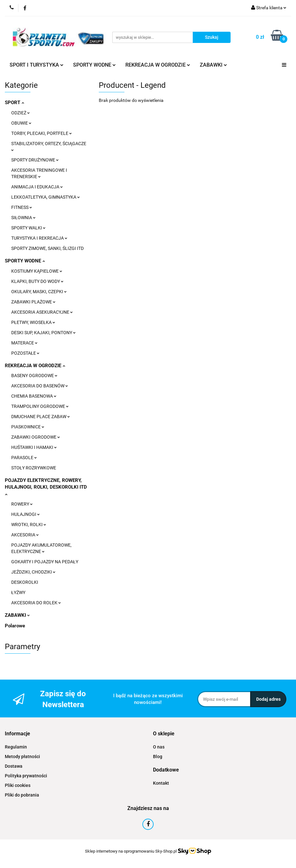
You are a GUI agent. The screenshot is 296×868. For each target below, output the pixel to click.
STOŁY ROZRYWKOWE (34, 468)
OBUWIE (21, 123)
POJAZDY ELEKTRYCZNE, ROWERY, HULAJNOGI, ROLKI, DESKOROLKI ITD (46, 487)
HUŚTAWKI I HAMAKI (34, 447)
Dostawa (14, 766)
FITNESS (22, 207)
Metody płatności (22, 756)
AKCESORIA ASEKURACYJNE (42, 312)
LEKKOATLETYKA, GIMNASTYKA (46, 197)
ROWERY (22, 504)
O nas (159, 747)
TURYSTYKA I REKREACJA (39, 238)
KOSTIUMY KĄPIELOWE (37, 271)
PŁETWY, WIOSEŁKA (33, 322)
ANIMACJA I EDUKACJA (37, 187)
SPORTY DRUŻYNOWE (35, 160)
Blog (158, 756)
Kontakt (161, 783)
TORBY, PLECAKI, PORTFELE (42, 133)
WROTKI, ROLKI (29, 525)
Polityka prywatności (26, 776)
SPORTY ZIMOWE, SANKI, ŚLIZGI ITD (47, 248)
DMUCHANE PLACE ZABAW (41, 417)
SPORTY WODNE (94, 65)
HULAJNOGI (25, 514)
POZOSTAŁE (25, 353)
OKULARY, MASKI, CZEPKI (39, 292)
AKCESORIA (25, 535)
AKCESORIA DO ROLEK (36, 603)
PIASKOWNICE (28, 427)
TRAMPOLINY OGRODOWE (40, 406)
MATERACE (24, 343)
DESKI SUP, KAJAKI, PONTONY (43, 333)
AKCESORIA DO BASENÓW (40, 386)
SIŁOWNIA (23, 218)
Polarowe (15, 626)
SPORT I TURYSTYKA (37, 65)
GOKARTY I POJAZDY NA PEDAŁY (45, 562)
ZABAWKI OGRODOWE (36, 437)
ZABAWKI (213, 65)
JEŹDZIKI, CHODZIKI (33, 572)
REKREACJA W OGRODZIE (158, 65)
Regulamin (16, 747)
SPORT (14, 103)
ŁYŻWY (18, 592)
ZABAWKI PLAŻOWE (33, 302)
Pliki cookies (18, 785)
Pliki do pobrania (22, 795)
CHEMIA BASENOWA (34, 396)
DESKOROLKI (25, 582)
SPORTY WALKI (28, 228)
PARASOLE (24, 458)
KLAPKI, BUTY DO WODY (37, 281)
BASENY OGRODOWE (34, 376)
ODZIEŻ (21, 113)
